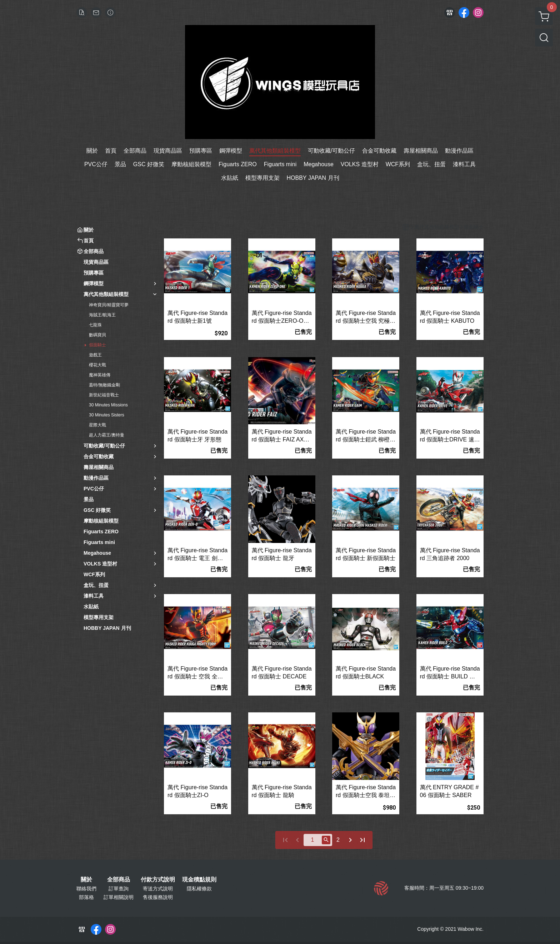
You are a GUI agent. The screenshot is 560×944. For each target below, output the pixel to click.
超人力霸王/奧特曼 (107, 435)
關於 (86, 880)
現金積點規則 (199, 880)
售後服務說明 (158, 897)
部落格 (86, 897)
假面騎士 (97, 345)
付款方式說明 (158, 880)
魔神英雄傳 (100, 375)
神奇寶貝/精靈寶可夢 (109, 305)
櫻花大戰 (97, 365)
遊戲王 (95, 355)
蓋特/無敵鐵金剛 (104, 385)
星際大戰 (97, 425)
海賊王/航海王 (102, 315)
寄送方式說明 (158, 889)
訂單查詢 (119, 889)
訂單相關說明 (119, 897)
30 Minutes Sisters (107, 415)
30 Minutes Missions (108, 405)
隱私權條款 (199, 889)
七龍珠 (95, 325)
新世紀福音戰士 (104, 395)
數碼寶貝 (97, 335)
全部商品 (119, 880)
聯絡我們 (86, 889)
